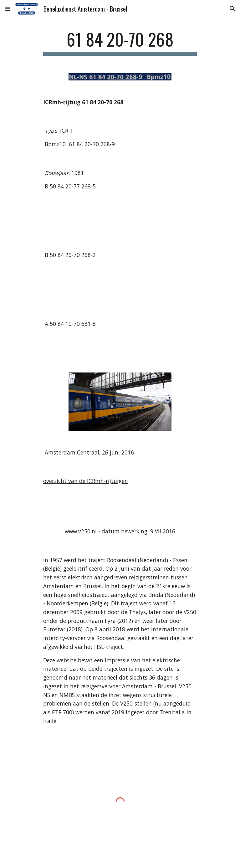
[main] (120, 42)
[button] (8, 9)
